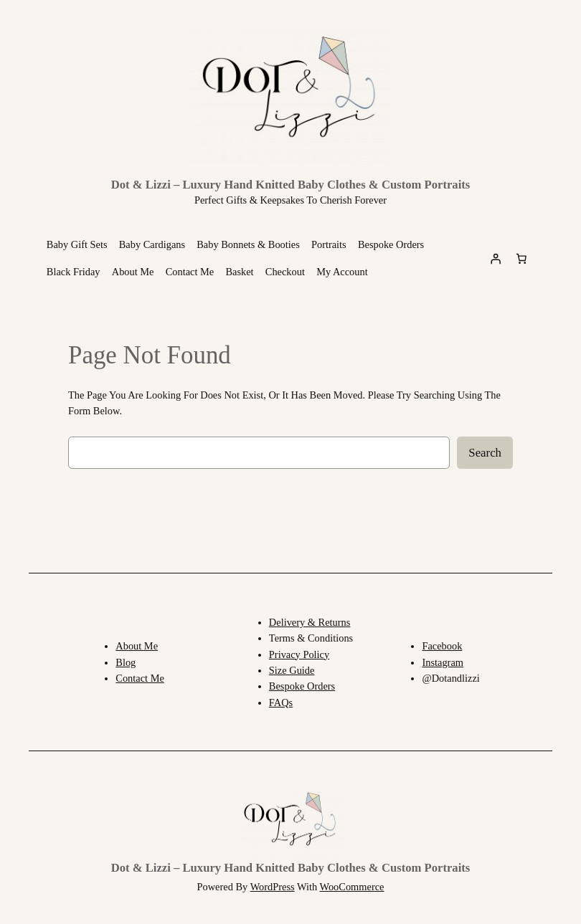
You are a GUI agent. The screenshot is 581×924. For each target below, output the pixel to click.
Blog (126, 662)
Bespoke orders (302, 686)
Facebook (442, 646)
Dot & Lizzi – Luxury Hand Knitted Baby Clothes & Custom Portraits (291, 185)
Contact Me (140, 678)
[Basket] (521, 258)
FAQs (281, 702)
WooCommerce (352, 887)
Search (485, 453)
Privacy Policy (299, 654)
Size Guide (292, 670)
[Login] (496, 258)
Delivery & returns (310, 622)
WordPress (273, 887)
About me (137, 646)
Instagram (443, 662)
